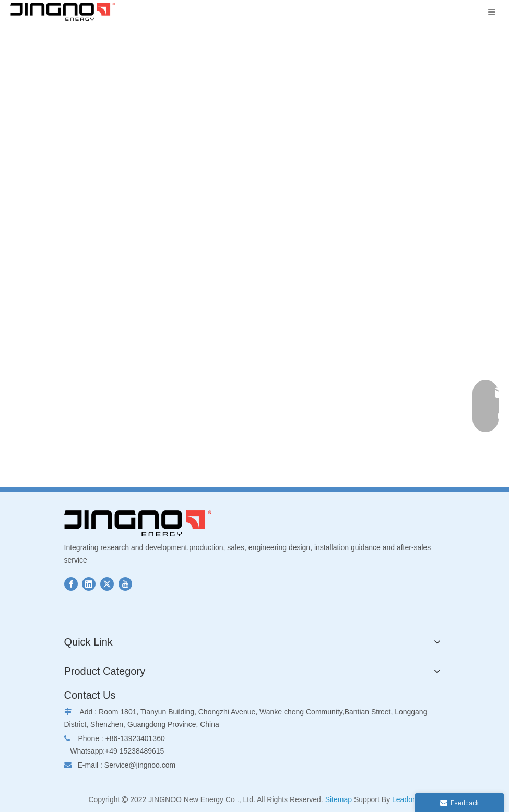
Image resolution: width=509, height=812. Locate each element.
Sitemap (339, 799)
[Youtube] (125, 584)
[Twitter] (107, 584)
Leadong (406, 799)
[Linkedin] (89, 584)
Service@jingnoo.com (140, 765)
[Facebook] (71, 584)
